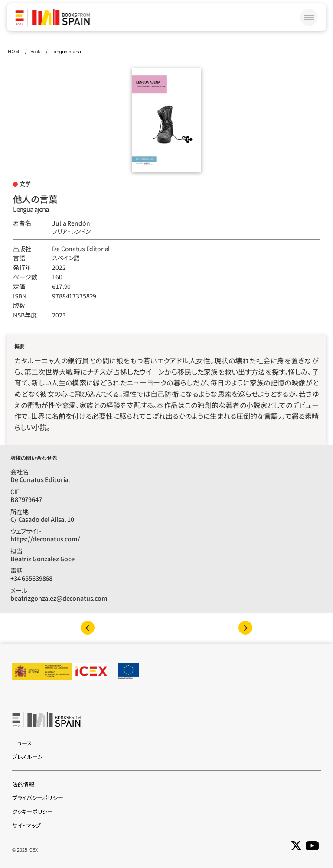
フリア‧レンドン (71, 231)
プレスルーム (27, 756)
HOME (15, 52)
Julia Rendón (71, 223)
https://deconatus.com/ (45, 539)
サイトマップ (26, 825)
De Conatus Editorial (81, 249)
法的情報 (23, 784)
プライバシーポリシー (38, 798)
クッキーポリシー (33, 811)
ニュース (22, 743)
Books (36, 52)
